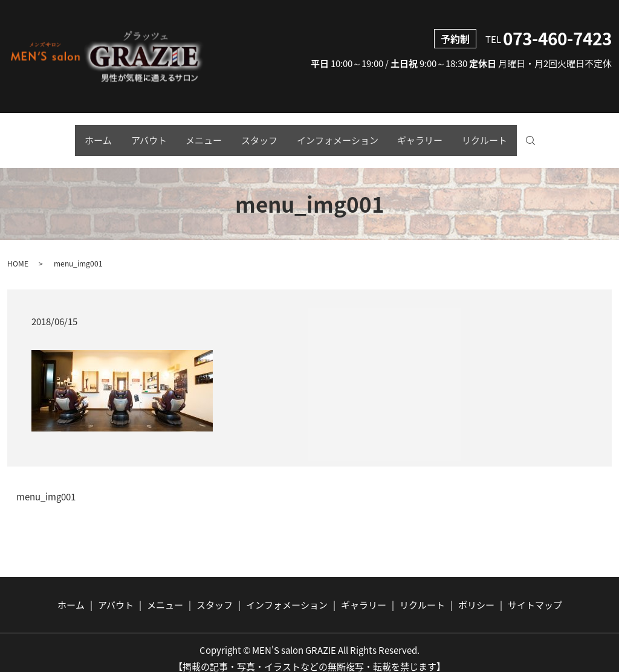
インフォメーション (345, 135)
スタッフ (259, 135)
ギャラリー (436, 135)
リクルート (509, 135)
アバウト (133, 135)
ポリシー (476, 593)
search (566, 135)
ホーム (74, 135)
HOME (18, 251)
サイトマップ (535, 593)
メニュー (196, 135)
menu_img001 (46, 486)
